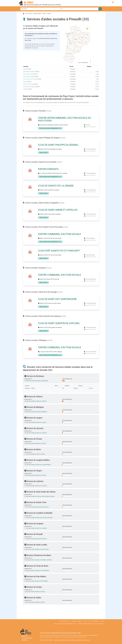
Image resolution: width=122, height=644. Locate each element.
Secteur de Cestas (33, 587)
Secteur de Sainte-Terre (35, 502)
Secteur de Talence (34, 397)
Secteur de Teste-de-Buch (36, 566)
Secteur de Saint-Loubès (36, 545)
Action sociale (28, 14)
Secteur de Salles (33, 598)
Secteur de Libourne (34, 428)
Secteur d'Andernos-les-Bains (38, 555)
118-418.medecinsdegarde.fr (85, 624)
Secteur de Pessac (33, 439)
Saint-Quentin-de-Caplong (29, 87)
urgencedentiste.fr (99, 624)
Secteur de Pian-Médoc (35, 577)
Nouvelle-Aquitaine (37, 14)
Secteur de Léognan (34, 524)
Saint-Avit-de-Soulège (28, 84)
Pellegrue (25, 89)
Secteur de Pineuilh (34, 534)
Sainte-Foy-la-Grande (28, 74)
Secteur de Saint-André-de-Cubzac (40, 492)
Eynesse (25, 82)
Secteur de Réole (33, 449)
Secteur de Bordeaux (34, 376)
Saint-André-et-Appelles (29, 77)
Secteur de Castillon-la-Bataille (38, 513)
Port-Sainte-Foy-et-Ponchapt (30, 79)
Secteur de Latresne (34, 481)
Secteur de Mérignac (34, 407)
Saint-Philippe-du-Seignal (29, 72)
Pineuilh (25, 69)
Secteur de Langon (33, 418)
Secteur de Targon (33, 471)
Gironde (44, 14)
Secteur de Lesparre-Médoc (37, 460)
